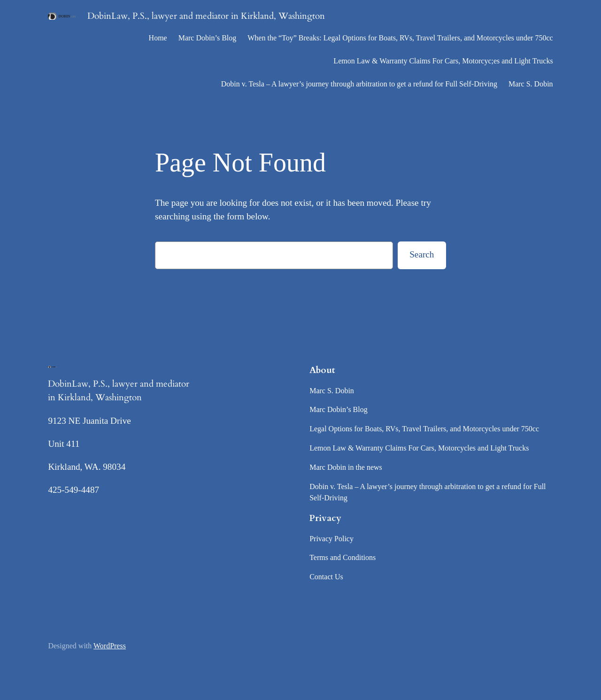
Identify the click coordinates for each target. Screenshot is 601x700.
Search (422, 254)
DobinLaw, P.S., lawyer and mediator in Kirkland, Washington (206, 16)
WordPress (110, 646)
